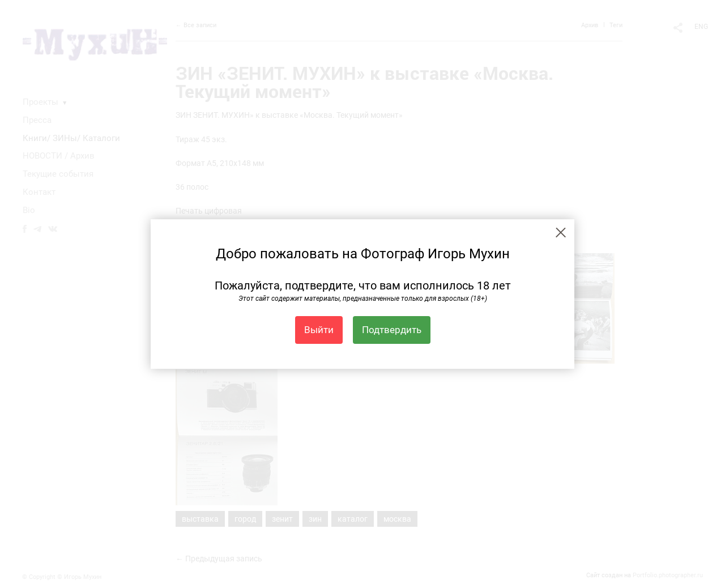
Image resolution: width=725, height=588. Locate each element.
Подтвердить (392, 330)
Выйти (319, 330)
